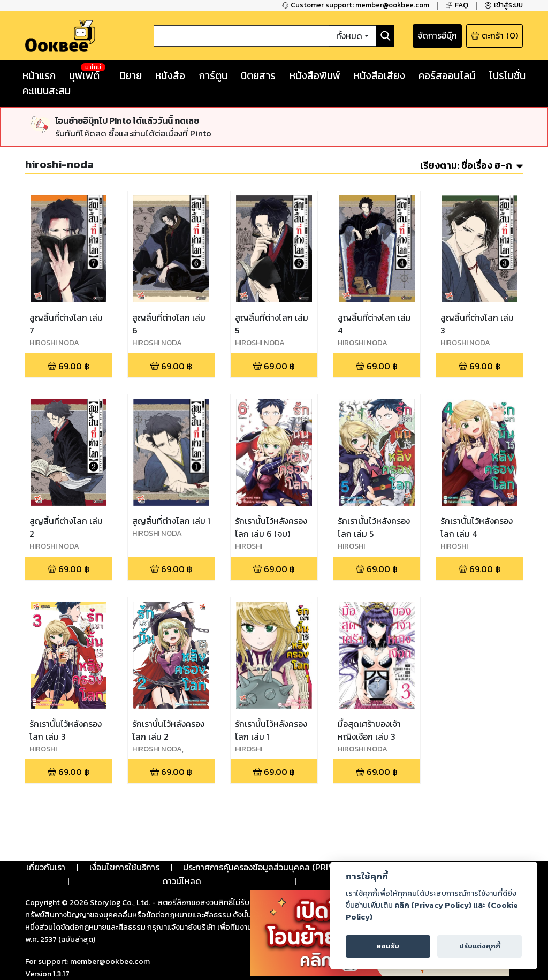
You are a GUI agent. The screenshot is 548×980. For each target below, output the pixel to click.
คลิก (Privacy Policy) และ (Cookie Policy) (432, 911)
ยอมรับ (388, 946)
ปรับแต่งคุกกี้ (480, 946)
